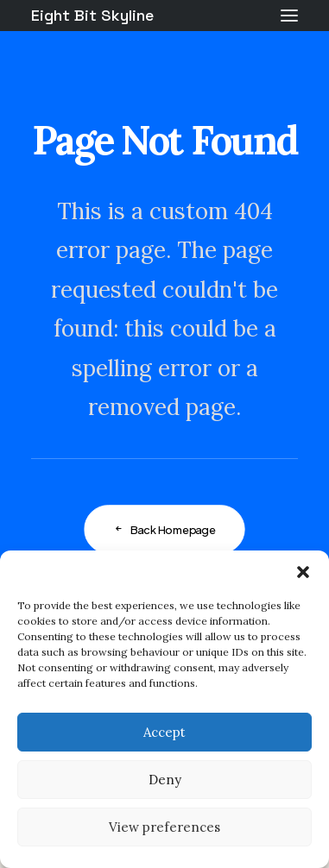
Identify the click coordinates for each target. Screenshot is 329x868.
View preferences (164, 827)
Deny (165, 780)
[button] (303, 572)
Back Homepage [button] (164, 529)
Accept (164, 732)
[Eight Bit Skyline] (92, 16)
